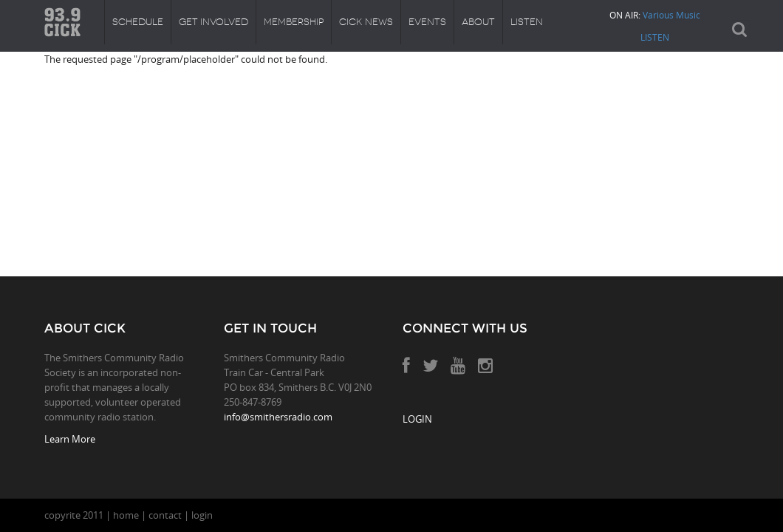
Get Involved (213, 22)
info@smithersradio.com (278, 417)
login (202, 515)
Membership (294, 22)
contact (165, 515)
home (126, 515)
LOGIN (417, 419)
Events (427, 22)
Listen (527, 22)
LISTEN (655, 37)
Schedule (138, 22)
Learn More (70, 439)
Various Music (671, 15)
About (478, 22)
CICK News (366, 22)
